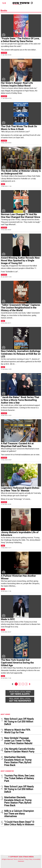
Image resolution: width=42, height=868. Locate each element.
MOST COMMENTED (7, 771)
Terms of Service (18, 859)
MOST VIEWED (5, 714)
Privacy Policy (28, 859)
